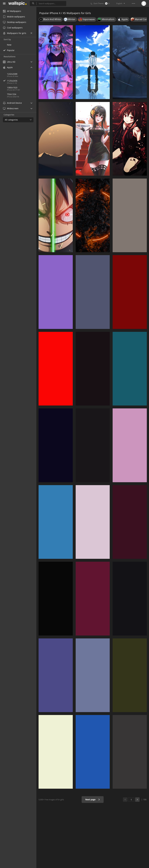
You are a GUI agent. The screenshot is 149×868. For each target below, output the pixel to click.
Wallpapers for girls (18, 33)
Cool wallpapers (13, 28)
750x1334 (12, 94)
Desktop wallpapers (15, 22)
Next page (93, 799)
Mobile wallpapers (14, 17)
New (9, 45)
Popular (11, 50)
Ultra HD (9, 62)
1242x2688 (12, 74)
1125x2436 (22, 81)
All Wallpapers (12, 11)
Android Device (12, 103)
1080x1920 (12, 88)
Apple (8, 67)
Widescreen (11, 108)
